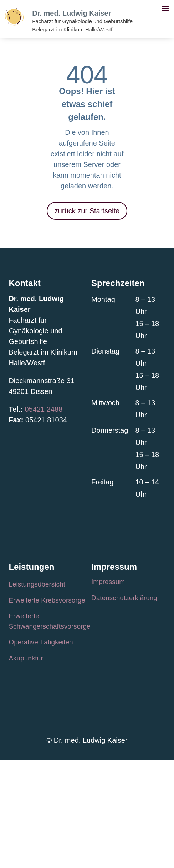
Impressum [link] (108, 582)
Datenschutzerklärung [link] (124, 598)
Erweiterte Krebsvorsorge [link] (47, 600)
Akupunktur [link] (26, 658)
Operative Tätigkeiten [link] (41, 642)
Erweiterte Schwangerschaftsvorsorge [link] (49, 621)
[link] (14, 23)
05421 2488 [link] (44, 409)
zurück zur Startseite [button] (87, 211)
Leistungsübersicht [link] (37, 584)
